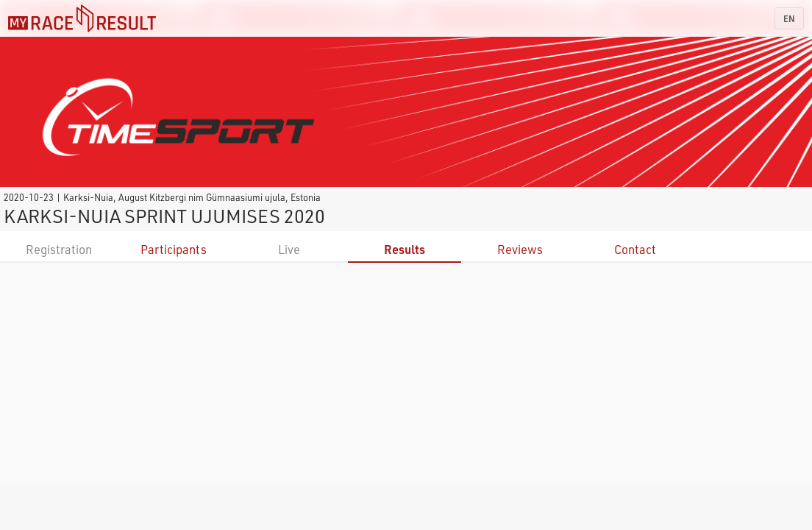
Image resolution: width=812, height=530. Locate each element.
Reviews (520, 249)
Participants (174, 249)
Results (405, 249)
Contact (635, 249)
